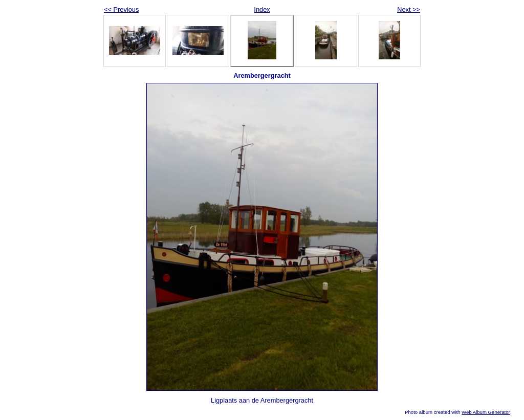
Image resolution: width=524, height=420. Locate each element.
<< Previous (121, 9)
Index (262, 9)
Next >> (409, 9)
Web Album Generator (486, 412)
